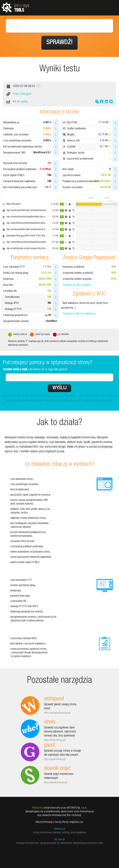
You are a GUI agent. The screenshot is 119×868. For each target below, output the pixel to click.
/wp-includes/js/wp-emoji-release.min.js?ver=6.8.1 (29, 249)
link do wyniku (20, 102)
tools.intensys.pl (15, 7)
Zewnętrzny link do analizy (77, 285)
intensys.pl (60, 829)
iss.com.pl (59, 840)
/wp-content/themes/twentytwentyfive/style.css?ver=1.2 (32, 223)
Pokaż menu (111, 8)
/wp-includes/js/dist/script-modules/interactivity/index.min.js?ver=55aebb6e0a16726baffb (47, 211)
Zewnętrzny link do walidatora (79, 314)
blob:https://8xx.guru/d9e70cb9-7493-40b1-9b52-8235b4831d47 (37, 236)
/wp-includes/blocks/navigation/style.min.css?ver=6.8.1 (31, 217)
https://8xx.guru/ (22, 94)
